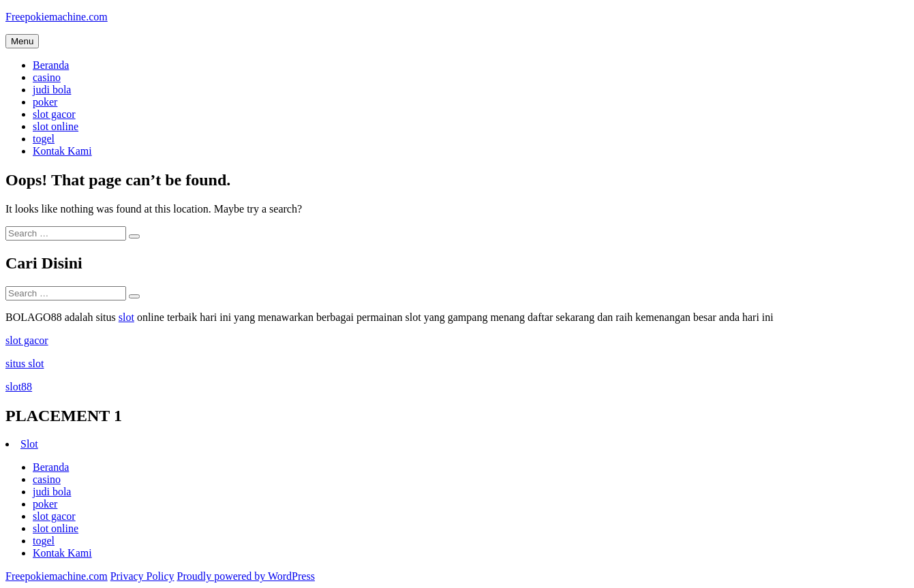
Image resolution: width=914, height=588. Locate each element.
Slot (29, 444)
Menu (22, 41)
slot (126, 317)
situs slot (25, 363)
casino (47, 77)
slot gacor (54, 114)
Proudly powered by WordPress (245, 576)
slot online (56, 126)
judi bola (52, 90)
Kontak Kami (62, 151)
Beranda (51, 65)
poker (45, 102)
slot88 (19, 387)
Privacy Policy (142, 576)
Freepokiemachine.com (57, 17)
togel (44, 139)
